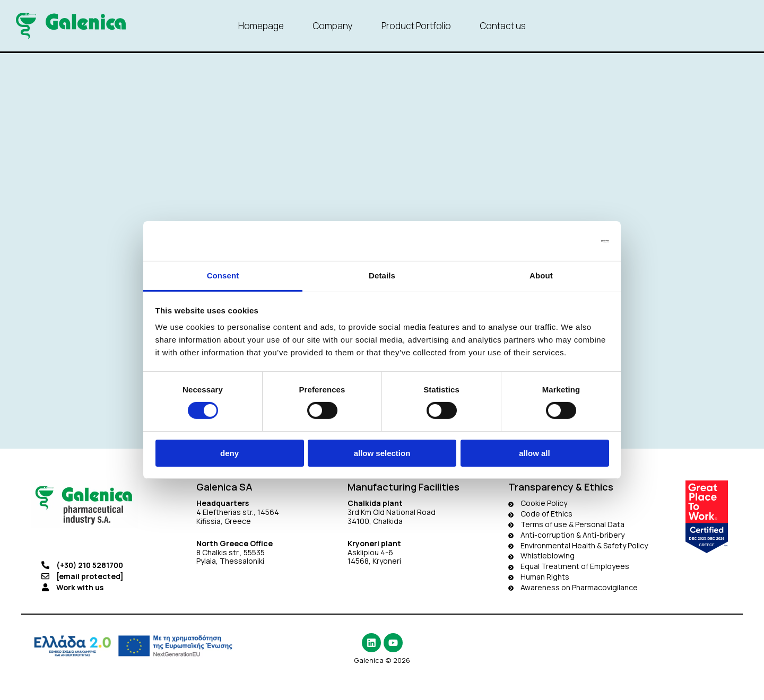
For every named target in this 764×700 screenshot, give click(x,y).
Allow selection (382, 453)
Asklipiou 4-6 (370, 552)
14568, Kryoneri (374, 561)
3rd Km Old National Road (392, 512)
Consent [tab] (223, 275)
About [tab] (541, 275)
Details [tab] (382, 275)
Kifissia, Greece (224, 521)
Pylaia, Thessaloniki (230, 561)
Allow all (534, 453)
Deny (229, 453)
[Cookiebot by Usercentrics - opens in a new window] (563, 241)
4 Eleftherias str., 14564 (238, 512)
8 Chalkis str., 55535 (231, 552)
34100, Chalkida (375, 521)
